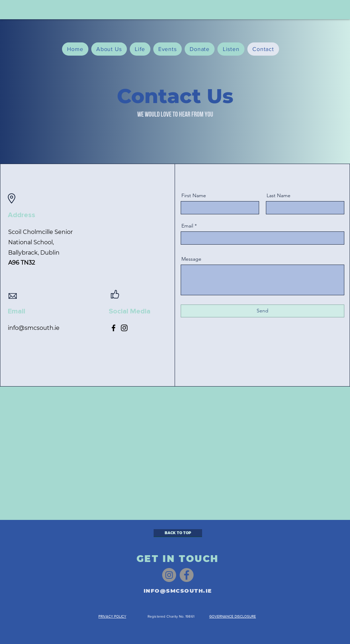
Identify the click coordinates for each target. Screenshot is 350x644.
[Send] (262, 311)
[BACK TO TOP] (178, 533)
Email (187, 226)
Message (191, 259)
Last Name (279, 195)
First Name (194, 195)
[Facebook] (114, 328)
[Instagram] (124, 328)
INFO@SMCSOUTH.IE (178, 591)
